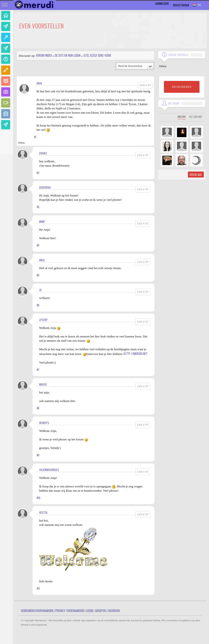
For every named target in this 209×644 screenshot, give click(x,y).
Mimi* (42, 222)
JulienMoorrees (49, 470)
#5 (38, 275)
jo (40, 290)
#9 (38, 455)
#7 (38, 370)
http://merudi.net (136, 354)
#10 (39, 498)
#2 (38, 173)
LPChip (43, 320)
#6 (38, 305)
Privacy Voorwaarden (70, 611)
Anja (39, 83)
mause (43, 384)
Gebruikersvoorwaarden (37, 611)
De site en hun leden (68, 55)
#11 (38, 588)
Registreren (181, 5)
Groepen (100, 611)
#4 (38, 245)
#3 (38, 207)
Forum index (44, 55)
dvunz (43, 153)
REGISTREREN (182, 87)
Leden (90, 611)
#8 (38, 408)
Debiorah (45, 187)
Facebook (114, 611)
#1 (35, 137)
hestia (43, 512)
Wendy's (44, 423)
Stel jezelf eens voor (97, 55)
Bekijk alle (196, 175)
